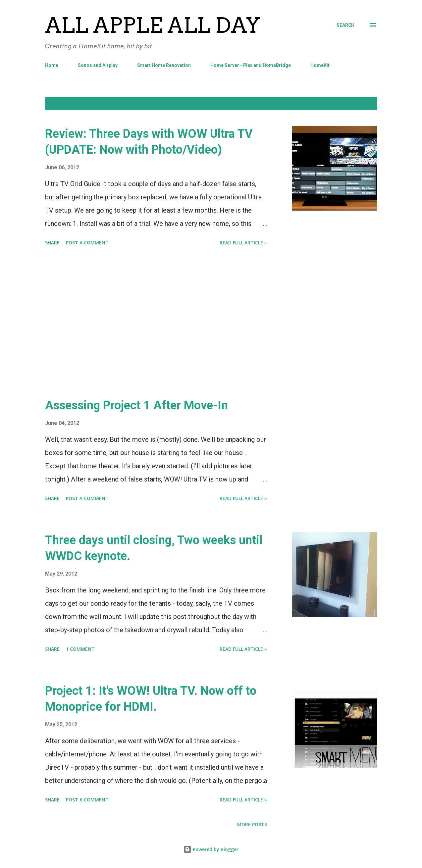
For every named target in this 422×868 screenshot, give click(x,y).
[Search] (345, 25)
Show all (360, 103)
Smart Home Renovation (164, 65)
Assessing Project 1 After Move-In (136, 405)
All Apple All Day (153, 25)
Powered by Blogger (211, 849)
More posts (252, 824)
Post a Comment (87, 243)
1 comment (80, 649)
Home (52, 65)
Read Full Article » (243, 243)
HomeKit (320, 65)
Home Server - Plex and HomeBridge (251, 65)
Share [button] (52, 243)
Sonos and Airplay (98, 65)
